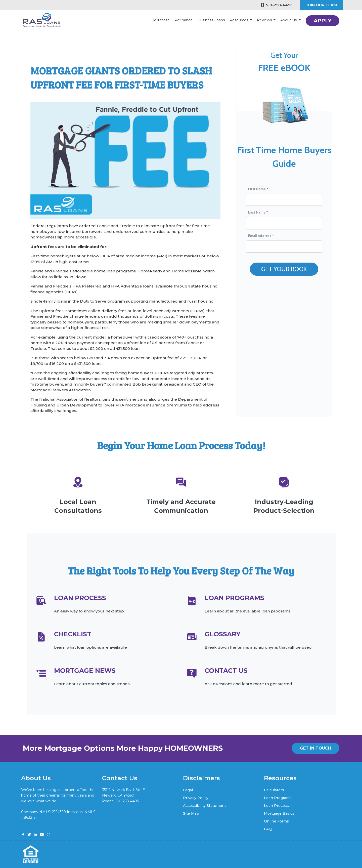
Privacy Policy (196, 798)
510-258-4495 (277, 5)
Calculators (274, 790)
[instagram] (49, 835)
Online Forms (276, 821)
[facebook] (23, 835)
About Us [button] (289, 20)
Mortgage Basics (279, 813)
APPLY (323, 21)
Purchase (161, 20)
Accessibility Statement (205, 806)
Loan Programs (278, 798)
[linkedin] (35, 835)
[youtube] (42, 835)
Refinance (184, 20)
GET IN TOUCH (315, 748)
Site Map (191, 813)
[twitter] (29, 835)
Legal (188, 790)
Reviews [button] (265, 20)
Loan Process (276, 806)
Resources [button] (239, 20)
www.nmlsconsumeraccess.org (48, 823)
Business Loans (211, 20)
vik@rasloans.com (118, 807)
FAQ (268, 829)
